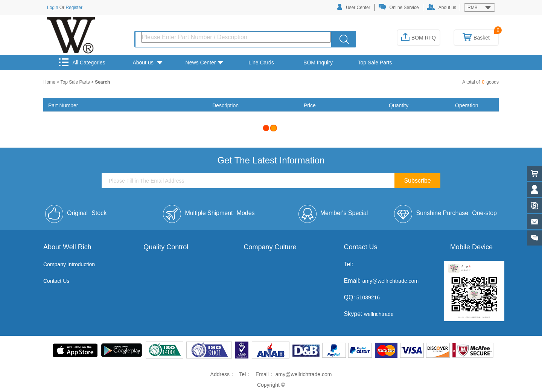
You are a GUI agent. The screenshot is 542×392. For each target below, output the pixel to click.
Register (74, 8)
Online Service (399, 7)
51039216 (367, 297)
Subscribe (417, 181)
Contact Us (56, 281)
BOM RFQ (419, 38)
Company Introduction (69, 264)
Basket (476, 38)
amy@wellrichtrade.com (390, 281)
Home (50, 82)
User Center (354, 7)
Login (53, 8)
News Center (205, 63)
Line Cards (261, 63)
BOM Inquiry (318, 63)
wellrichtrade (379, 314)
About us (442, 7)
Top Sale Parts (375, 63)
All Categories (82, 62)
